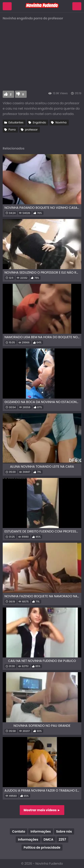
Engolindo (39, 122)
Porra (12, 130)
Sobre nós (64, 831)
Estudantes (16, 122)
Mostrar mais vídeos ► (42, 810)
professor (31, 130)
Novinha (61, 122)
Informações (41, 831)
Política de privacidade (42, 848)
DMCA (48, 839)
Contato (19, 831)
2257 (62, 839)
